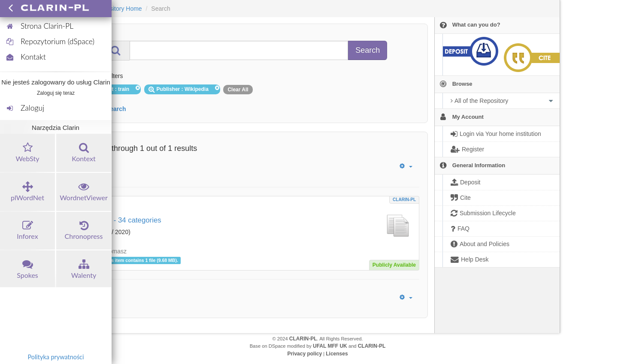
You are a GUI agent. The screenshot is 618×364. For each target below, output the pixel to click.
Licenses (337, 354)
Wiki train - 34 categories (122, 220)
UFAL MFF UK (330, 346)
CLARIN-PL (404, 200)
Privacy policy (304, 354)
